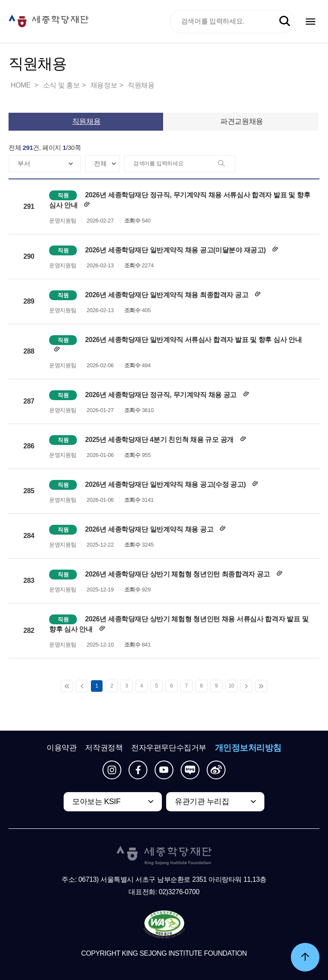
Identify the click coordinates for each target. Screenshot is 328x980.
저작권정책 (104, 748)
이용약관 (61, 748)
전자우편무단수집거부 (169, 748)
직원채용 (141, 85)
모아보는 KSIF (96, 802)
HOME (21, 85)
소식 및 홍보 (61, 85)
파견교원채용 (242, 121)
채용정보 (104, 85)
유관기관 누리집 (202, 802)
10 (231, 686)
